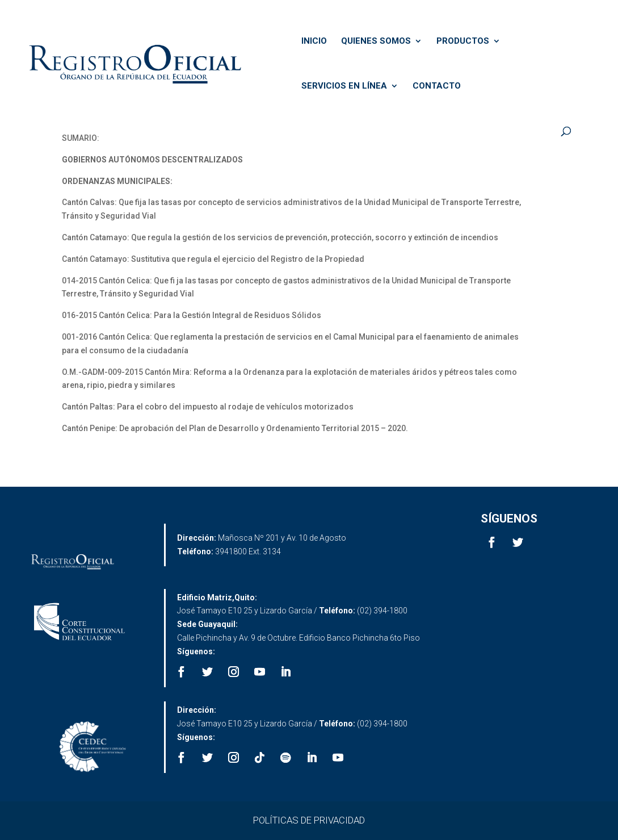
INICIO (314, 41)
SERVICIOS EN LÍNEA (344, 86)
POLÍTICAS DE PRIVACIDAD (309, 820)
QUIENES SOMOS (376, 41)
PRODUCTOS (463, 41)
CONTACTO (437, 86)
